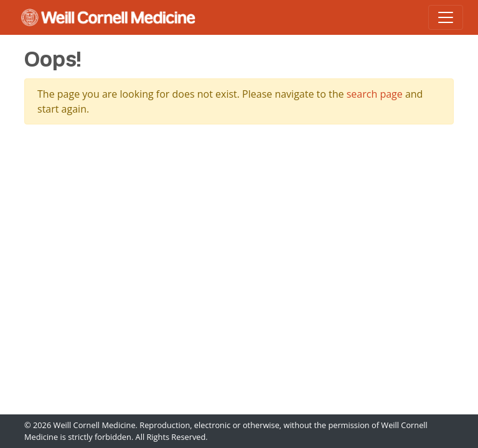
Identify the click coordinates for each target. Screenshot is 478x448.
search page (375, 94)
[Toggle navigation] (446, 17)
